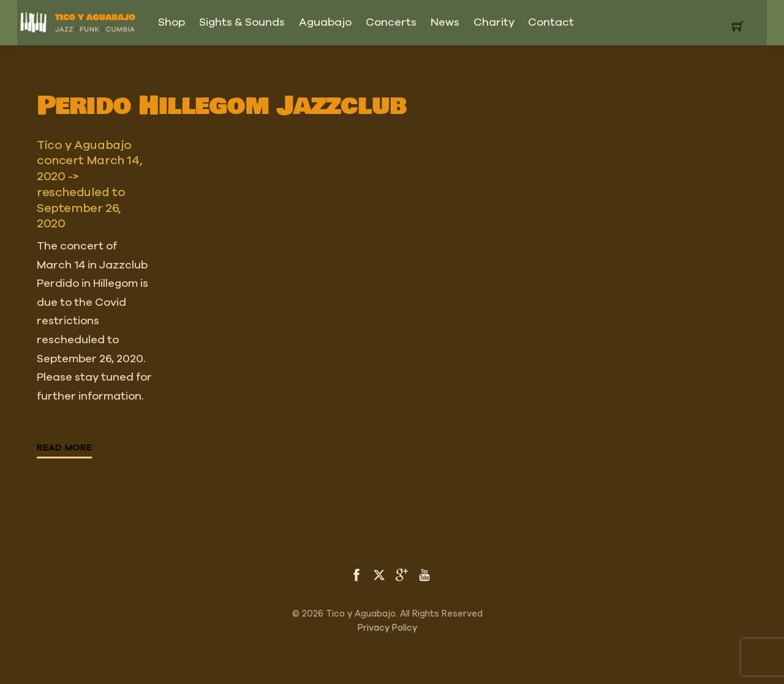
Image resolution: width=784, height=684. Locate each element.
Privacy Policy (387, 628)
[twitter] (379, 574)
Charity (494, 23)
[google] (402, 574)
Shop (171, 23)
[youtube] (424, 574)
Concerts (391, 23)
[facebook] (356, 574)
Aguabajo (325, 23)
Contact (551, 23)
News (445, 23)
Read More (64, 448)
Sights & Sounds (242, 23)
